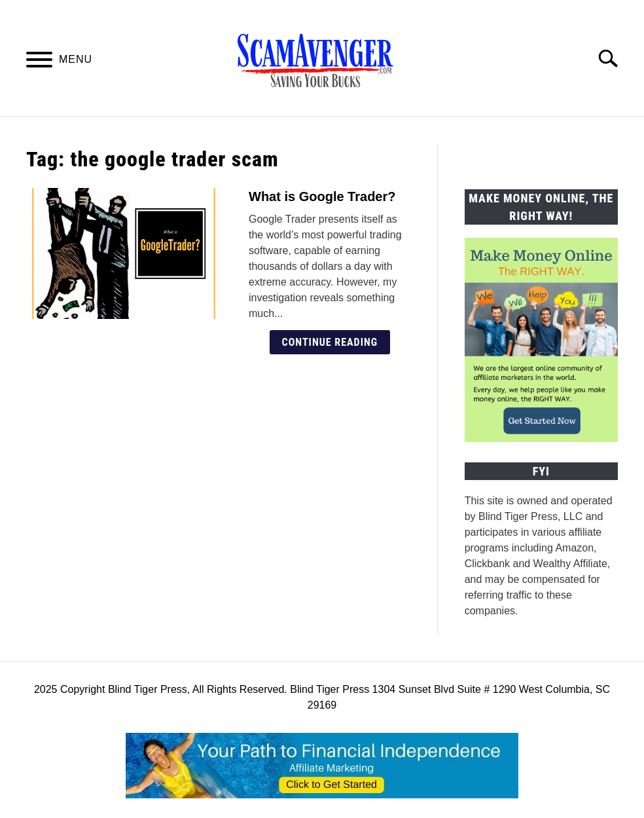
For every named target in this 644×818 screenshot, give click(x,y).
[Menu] (39, 62)
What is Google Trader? (322, 196)
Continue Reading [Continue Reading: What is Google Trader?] (330, 342)
